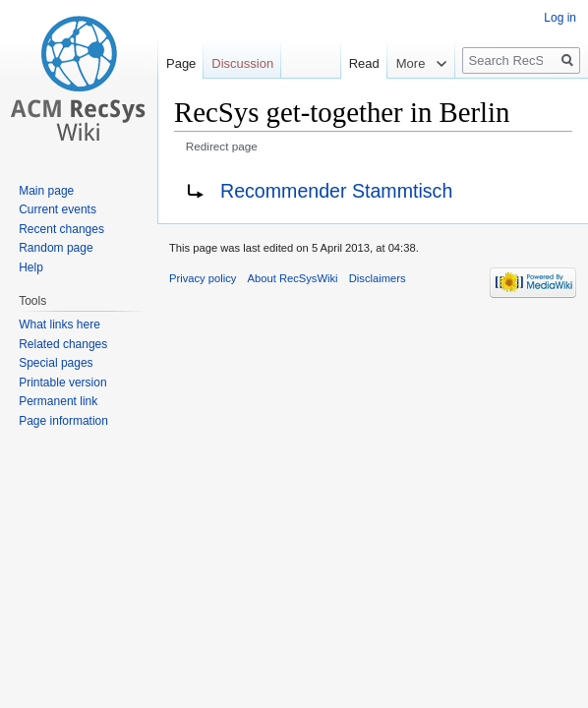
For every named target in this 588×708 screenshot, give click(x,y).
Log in (560, 18)
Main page (46, 191)
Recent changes (61, 229)
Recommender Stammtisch (336, 191)
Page (181, 63)
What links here (59, 324)
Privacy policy (203, 278)
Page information (63, 421)
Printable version (62, 383)
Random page (56, 248)
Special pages (56, 363)
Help (31, 267)
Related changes (63, 344)
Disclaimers (378, 278)
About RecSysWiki (293, 278)
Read (355, 63)
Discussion (242, 63)
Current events (58, 209)
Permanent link (58, 401)
